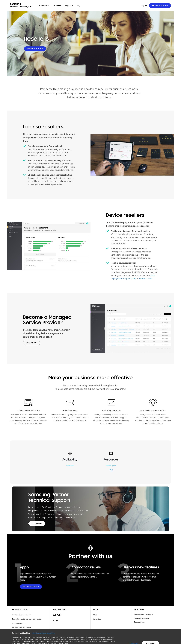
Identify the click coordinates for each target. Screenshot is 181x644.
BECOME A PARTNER (35, 49)
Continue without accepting (44, 619)
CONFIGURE (133, 630)
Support (57, 615)
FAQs (111, 470)
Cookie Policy (47, 640)
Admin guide (111, 466)
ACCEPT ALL (151, 630)
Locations (70, 466)
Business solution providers (22, 615)
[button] (43, 6)
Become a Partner (160, 6)
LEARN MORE (32, 343)
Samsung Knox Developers (143, 615)
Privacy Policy (63, 640)
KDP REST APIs (145, 279)
